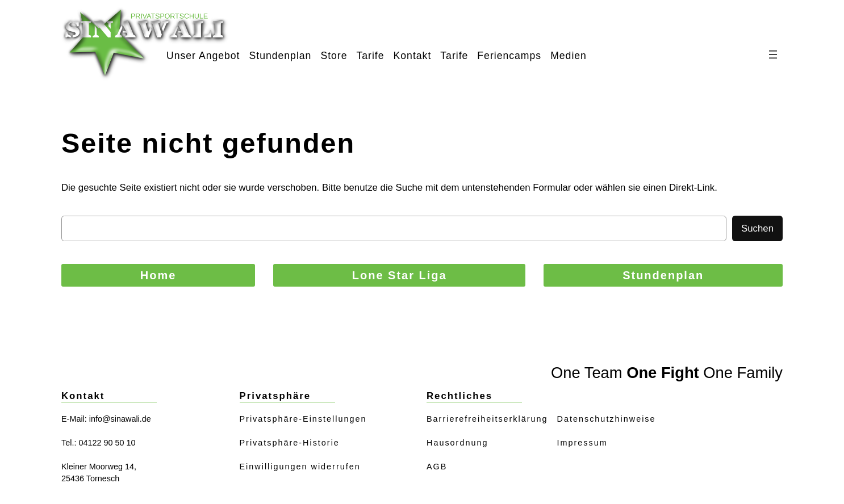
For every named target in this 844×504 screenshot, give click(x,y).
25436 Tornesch (90, 478)
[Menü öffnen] (773, 54)
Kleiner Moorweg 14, (99, 467)
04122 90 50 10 (107, 443)
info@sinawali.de (120, 419)
